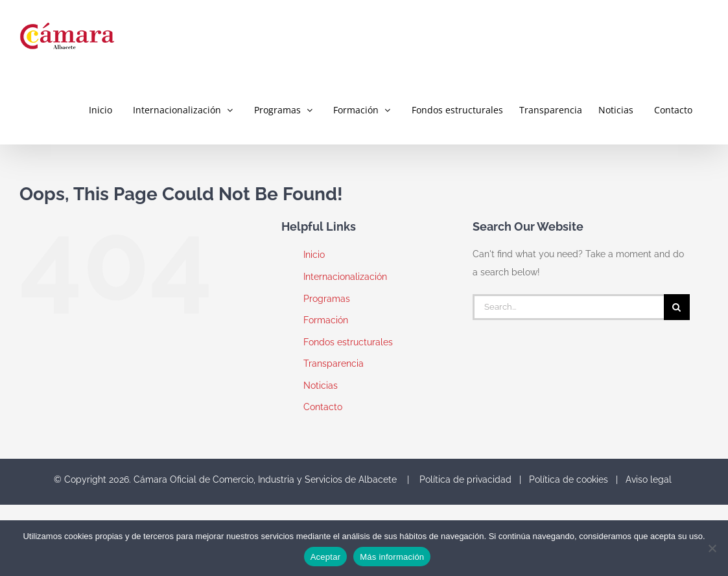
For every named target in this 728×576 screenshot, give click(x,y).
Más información (392, 557)
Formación (326, 320)
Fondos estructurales (348, 342)
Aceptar (326, 557)
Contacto (323, 407)
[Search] (677, 307)
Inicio (314, 255)
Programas (327, 299)
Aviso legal (649, 479)
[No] (712, 548)
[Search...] (568, 307)
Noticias (321, 386)
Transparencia (334, 363)
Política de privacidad (465, 479)
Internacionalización (345, 277)
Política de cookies (569, 479)
